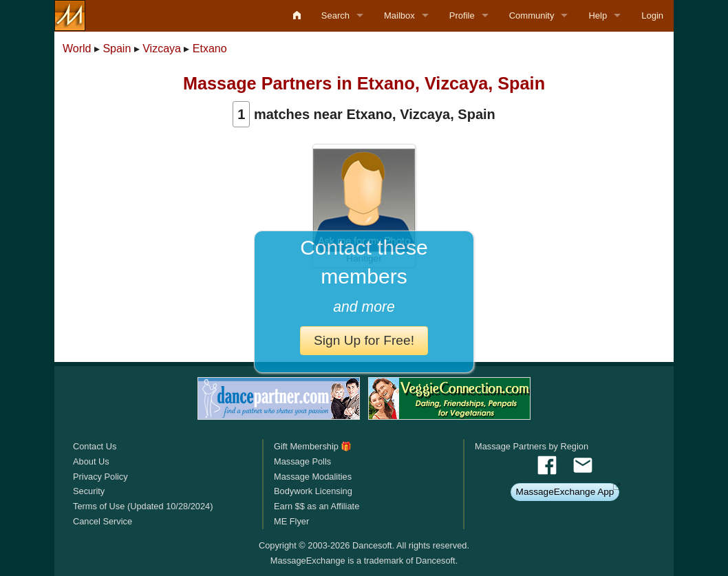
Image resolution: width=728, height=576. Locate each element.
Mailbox (399, 15)
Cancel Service (103, 521)
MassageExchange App (565, 492)
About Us (91, 461)
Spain (117, 49)
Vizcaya (162, 49)
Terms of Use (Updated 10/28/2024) (143, 506)
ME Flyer (291, 521)
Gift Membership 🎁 (313, 446)
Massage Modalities (313, 477)
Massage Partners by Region (532, 446)
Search (335, 15)
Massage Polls (302, 461)
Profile (462, 15)
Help (598, 15)
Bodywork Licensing (313, 491)
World (77, 49)
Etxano (210, 49)
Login (652, 15)
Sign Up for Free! (364, 340)
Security (89, 491)
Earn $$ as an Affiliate (317, 506)
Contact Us (95, 446)
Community (532, 15)
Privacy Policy (100, 477)
